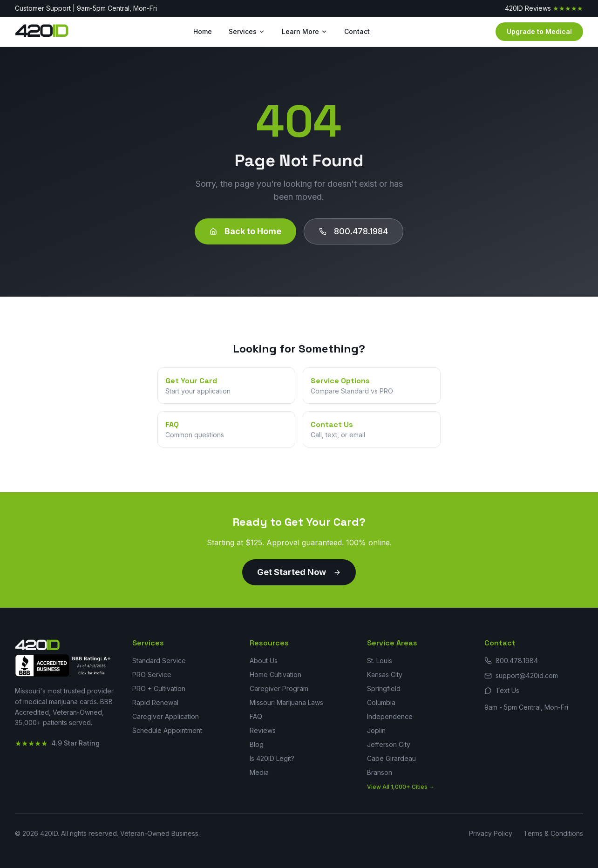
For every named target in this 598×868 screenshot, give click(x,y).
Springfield (384, 688)
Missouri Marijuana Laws (286, 702)
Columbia (381, 702)
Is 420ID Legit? (272, 758)
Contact (357, 31)
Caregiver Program (279, 688)
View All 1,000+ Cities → (401, 787)
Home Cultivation (275, 675)
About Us (264, 661)
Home (203, 31)
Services (247, 31)
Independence (390, 716)
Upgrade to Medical (539, 31)
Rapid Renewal (155, 702)
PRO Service (152, 675)
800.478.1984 (353, 231)
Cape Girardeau (391, 758)
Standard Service (159, 661)
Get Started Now (299, 572)
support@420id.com (521, 675)
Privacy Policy (491, 833)
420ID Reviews (544, 8)
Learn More (305, 31)
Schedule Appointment (167, 730)
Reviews (263, 730)
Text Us (502, 690)
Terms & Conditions (553, 833)
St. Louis (380, 661)
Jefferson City (389, 744)
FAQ (256, 716)
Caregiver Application (166, 716)
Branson (380, 772)
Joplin (376, 730)
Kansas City (385, 675)
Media (259, 772)
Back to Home (245, 231)
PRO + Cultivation (159, 688)
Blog (257, 744)
